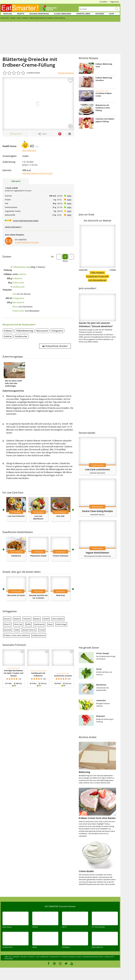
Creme (42, 630)
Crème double (86, 871)
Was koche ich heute (16, 595)
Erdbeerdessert (39, 635)
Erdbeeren (17, 278)
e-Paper (113, 270)
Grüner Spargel (103, 653)
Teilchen (27, 619)
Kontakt (32, 957)
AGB (38, 957)
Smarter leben (83, 14)
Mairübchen (101, 685)
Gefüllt (46, 619)
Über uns (8, 957)
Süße (17, 630)
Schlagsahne (18, 298)
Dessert (7, 619)
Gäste (50, 624)
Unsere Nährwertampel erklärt (26, 221)
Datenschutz (55, 957)
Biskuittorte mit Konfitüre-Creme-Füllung (103, 108)
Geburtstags (61, 624)
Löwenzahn (101, 700)
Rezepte (21, 14)
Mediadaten (109, 957)
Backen (37, 619)
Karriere (16, 957)
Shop (112, 14)
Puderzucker (18, 283)
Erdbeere (8, 331)
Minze (15, 307)
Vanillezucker (19, 287)
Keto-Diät (60, 516)
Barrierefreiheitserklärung (93, 957)
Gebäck (17, 619)
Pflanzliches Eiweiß (38, 556)
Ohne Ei (7, 624)
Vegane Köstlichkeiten (97, 553)
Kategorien (9, 959)
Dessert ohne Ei (29, 630)
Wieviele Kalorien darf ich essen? (38, 173)
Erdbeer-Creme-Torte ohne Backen (97, 818)
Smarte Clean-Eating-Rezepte (97, 511)
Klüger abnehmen (63, 14)
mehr (69, 196)
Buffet (28, 624)
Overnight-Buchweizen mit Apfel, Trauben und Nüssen (14, 673)
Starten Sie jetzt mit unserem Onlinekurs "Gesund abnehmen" (97, 311)
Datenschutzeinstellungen (71, 957)
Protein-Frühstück (61, 556)
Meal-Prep (61, 595)
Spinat (99, 669)
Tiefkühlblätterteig (21, 267)
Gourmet (8, 630)
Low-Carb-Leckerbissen (97, 469)
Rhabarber (101, 716)
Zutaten (7, 257)
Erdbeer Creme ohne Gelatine (16, 635)
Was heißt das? (29, 150)
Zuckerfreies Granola (63, 676)
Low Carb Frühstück (16, 516)
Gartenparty (39, 624)
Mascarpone (18, 302)
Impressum (44, 957)
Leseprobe (83, 270)
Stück (65, 261)
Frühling (8, 14)
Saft (14, 294)
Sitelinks (24, 957)
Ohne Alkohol (58, 619)
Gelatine (22, 274)
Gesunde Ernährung (39, 14)
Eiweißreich (16, 556)
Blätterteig (84, 772)
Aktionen (100, 14)
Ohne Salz (18, 624)
